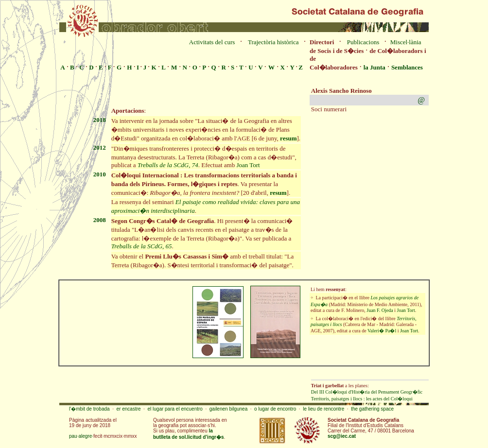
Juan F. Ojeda (380, 310)
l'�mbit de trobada (89, 409)
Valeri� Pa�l (382, 331)
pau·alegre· (81, 436)
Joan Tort (248, 165)
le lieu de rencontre (323, 409)
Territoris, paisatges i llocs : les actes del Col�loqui (362, 399)
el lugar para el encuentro (175, 409)
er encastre (129, 409)
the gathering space (372, 409)
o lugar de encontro (275, 409)
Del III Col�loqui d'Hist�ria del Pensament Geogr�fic (367, 392)
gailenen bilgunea (228, 409)
